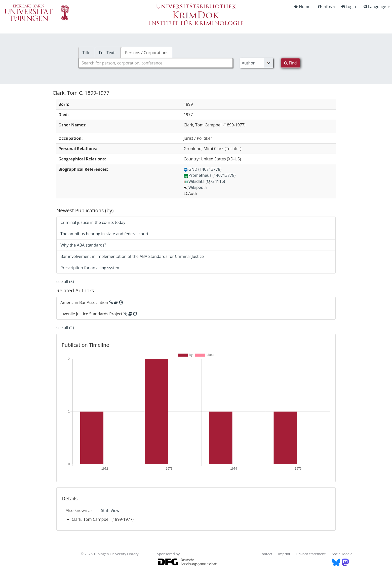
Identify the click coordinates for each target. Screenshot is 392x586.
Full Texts (108, 53)
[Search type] (257, 63)
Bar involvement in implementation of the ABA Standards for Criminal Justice (132, 256)
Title (87, 53)
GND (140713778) (203, 169)
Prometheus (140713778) (210, 175)
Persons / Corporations (147, 53)
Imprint (284, 554)
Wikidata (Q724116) (204, 181)
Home (302, 7)
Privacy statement (311, 554)
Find (290, 63)
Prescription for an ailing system (90, 268)
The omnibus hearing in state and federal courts (105, 234)
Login (349, 7)
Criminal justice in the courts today (93, 222)
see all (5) (65, 282)
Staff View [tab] (110, 510)
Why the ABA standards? (83, 245)
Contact (266, 554)
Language (377, 7)
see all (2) (65, 328)
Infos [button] (327, 7)
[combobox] (156, 63)
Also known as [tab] (79, 510)
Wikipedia (195, 187)
